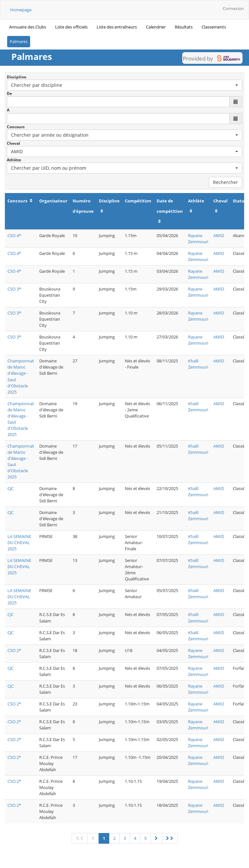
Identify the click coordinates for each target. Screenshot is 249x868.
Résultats (184, 27)
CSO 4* (14, 235)
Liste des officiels (71, 27)
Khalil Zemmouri (198, 364)
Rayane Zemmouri (198, 239)
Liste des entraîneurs (117, 27)
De (9, 93)
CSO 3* (14, 289)
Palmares (19, 41)
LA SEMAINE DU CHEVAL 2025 (19, 542)
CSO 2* (14, 650)
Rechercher (225, 182)
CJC (11, 488)
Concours (16, 127)
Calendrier (156, 27)
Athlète (14, 160)
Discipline (17, 77)
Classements (214, 27)
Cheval (13, 143)
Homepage (21, 10)
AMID (219, 235)
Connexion (233, 8)
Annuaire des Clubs (28, 27)
